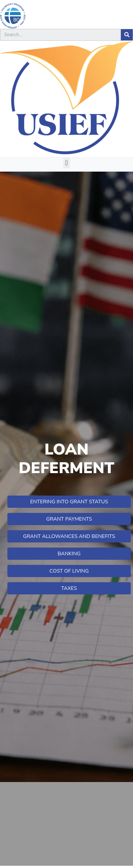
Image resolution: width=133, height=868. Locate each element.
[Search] (127, 35)
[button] (66, 163)
